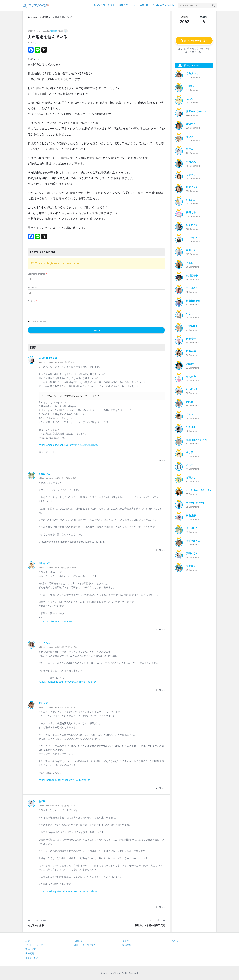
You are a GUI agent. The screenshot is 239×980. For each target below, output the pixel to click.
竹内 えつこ (45, 643)
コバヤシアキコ (194, 238)
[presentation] (53, 310)
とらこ (190, 465)
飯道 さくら (192, 187)
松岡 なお (191, 212)
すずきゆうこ (193, 541)
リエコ (190, 414)
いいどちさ (192, 389)
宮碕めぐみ (192, 553)
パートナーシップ (34, 945)
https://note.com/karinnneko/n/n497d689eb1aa (64, 780)
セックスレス (32, 958)
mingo (190, 402)
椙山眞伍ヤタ (193, 301)
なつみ (190, 137)
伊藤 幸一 (191, 339)
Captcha (32, 301)
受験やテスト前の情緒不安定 (150, 925)
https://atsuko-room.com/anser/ (56, 621)
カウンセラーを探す (104, 5)
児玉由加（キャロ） (49, 358)
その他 (174, 941)
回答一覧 (144, 5)
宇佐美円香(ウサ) (195, 503)
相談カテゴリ (127, 5)
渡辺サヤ (43, 703)
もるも (190, 263)
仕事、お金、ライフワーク (87, 945)
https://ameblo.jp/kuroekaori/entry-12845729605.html (68, 891)
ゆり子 (190, 452)
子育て (126, 941)
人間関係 (78, 941)
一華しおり (192, 86)
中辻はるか (192, 288)
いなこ (190, 313)
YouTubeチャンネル (163, 5)
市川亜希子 (192, 276)
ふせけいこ (44, 474)
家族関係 (127, 945)
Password (33, 288)
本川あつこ (44, 563)
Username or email (37, 274)
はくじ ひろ (192, 225)
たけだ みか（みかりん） (199, 490)
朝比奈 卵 (191, 377)
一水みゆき (192, 326)
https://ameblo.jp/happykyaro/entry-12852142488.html (68, 445)
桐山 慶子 (191, 516)
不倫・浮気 (31, 949)
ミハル (190, 99)
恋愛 (28, 941)
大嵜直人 (191, 566)
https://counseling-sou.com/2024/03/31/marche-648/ (67, 682)
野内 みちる (192, 162)
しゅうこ (191, 174)
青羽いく (191, 478)
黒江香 (42, 801)
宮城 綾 (190, 364)
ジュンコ (191, 200)
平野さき (191, 427)
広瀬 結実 (191, 351)
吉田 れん (191, 250)
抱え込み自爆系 (36, 925)
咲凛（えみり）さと (197, 440)
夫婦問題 (54, 31)
